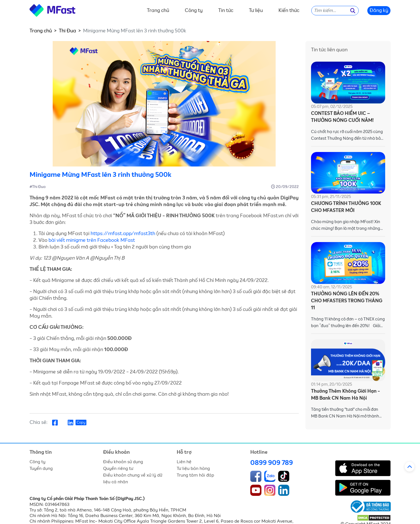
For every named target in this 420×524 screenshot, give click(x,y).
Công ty (194, 11)
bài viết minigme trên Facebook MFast (92, 240)
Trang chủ (158, 11)
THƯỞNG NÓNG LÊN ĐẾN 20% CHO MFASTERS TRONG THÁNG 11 (347, 301)
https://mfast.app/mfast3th (123, 234)
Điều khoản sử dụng (123, 462)
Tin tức (226, 11)
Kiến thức (289, 11)
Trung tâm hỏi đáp (195, 475)
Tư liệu (256, 11)
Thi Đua (67, 31)
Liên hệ (184, 462)
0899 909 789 (272, 463)
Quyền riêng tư (118, 469)
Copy (81, 423)
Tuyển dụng (41, 469)
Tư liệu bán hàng (193, 469)
